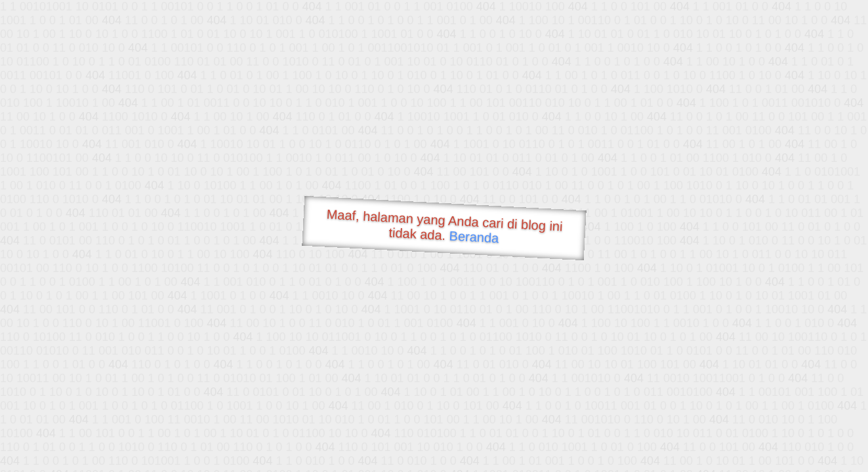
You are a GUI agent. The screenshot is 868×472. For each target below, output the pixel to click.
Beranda (474, 237)
